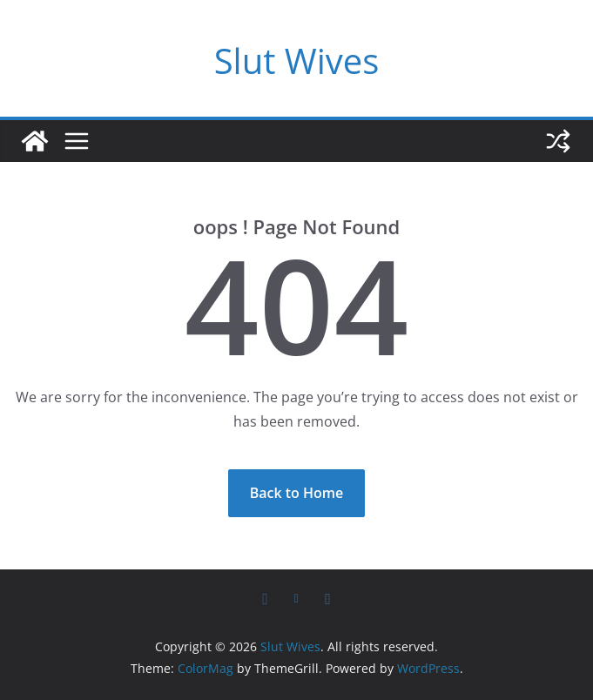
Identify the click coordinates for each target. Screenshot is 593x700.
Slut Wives (297, 61)
